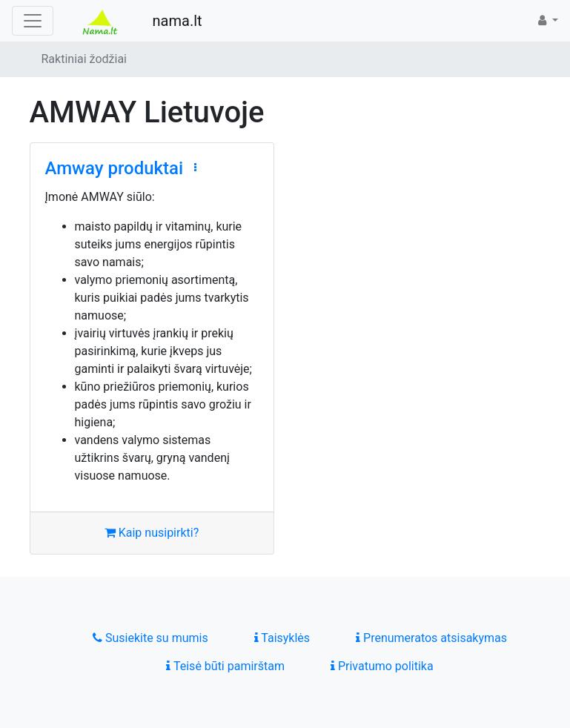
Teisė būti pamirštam (225, 666)
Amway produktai (115, 168)
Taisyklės (282, 638)
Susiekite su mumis (150, 638)
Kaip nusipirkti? (152, 533)
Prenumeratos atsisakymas (431, 638)
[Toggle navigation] (33, 21)
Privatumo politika (382, 666)
